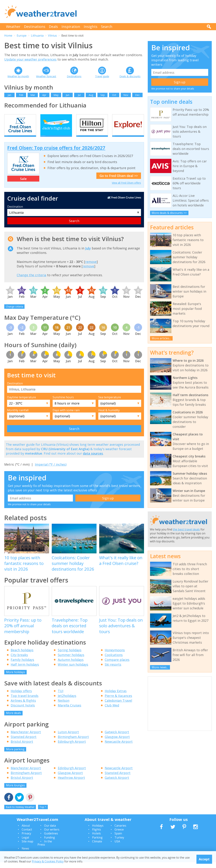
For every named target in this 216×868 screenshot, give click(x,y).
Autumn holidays (71, 665)
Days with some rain (66, 416)
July (88, 254)
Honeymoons (115, 656)
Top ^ (43, 813)
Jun (68, 95)
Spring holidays (70, 656)
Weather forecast (46, 76)
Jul (79, 95)
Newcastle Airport (119, 747)
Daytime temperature (22, 403)
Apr (44, 95)
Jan (9, 95)
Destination (15, 212)
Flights (97, 835)
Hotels (96, 839)
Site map (27, 847)
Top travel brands (25, 702)
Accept (204, 859)
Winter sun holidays (73, 670)
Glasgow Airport (117, 742)
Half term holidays (25, 670)
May (56, 95)
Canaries (120, 831)
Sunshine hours (63, 403)
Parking (97, 843)
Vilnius (52, 36)
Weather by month (18, 76)
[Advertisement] (147, 12)
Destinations (35, 27)
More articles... (161, 338)
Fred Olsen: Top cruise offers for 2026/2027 (56, 154)
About (26, 831)
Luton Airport (68, 738)
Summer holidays (71, 661)
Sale (23, 184)
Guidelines (51, 839)
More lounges (15, 791)
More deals (14, 719)
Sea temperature (110, 403)
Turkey (119, 843)
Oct (114, 95)
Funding (50, 843)
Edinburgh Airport (72, 747)
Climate (97, 847)
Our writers (52, 835)
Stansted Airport (24, 742)
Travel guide (102, 76)
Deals (53, 27)
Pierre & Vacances (118, 702)
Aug (91, 95)
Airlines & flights (23, 706)
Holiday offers (21, 697)
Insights (91, 27)
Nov (126, 95)
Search (107, 27)
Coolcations (114, 661)
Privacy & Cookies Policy (48, 861)
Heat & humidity (109, 416)
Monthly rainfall (18, 416)
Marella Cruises (70, 711)
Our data (50, 831)
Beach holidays (22, 656)
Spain (118, 839)
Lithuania (37, 36)
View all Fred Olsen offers (126, 189)
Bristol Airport (22, 747)
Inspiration (71, 27)
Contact (27, 835)
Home (8, 36)
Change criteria (14, 312)
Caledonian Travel (118, 706)
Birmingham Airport (73, 742)
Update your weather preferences (30, 59)
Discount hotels (23, 711)
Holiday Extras (116, 697)
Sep (103, 95)
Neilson (64, 706)
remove (91, 267)
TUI (61, 697)
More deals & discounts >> (169, 213)
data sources (93, 459)
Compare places (117, 665)
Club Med (112, 711)
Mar (33, 95)
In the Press (45, 849)
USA (117, 847)
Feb (21, 95)
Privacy (26, 839)
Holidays (98, 831)
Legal (25, 843)
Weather (13, 27)
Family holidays (22, 665)
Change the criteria (31, 281)
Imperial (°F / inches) (51, 470)
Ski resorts (113, 670)
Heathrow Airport (71, 783)
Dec (137, 95)
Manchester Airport (26, 738)
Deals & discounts (130, 76)
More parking (15, 755)
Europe (22, 36)
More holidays (16, 678)
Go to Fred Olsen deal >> (119, 182)
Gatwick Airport (117, 738)
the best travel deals (186, 529)
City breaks (19, 661)
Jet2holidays (67, 702)
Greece (119, 835)
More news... (160, 667)
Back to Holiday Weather (20, 813)
